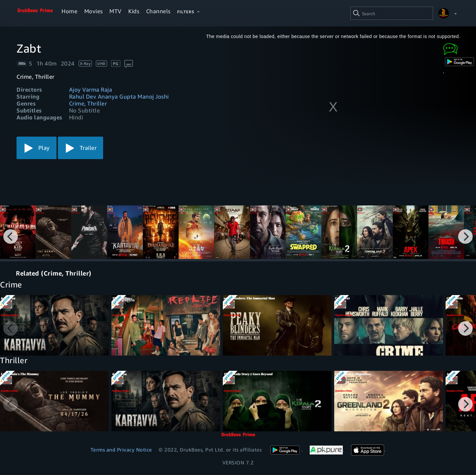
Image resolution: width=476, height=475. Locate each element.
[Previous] (11, 237)
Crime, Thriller (88, 103)
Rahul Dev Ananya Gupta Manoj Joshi (119, 96)
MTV (116, 11)
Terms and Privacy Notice (121, 450)
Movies (94, 11)
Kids (134, 11)
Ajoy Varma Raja (91, 89)
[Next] (465, 237)
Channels (158, 11)
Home (69, 11)
